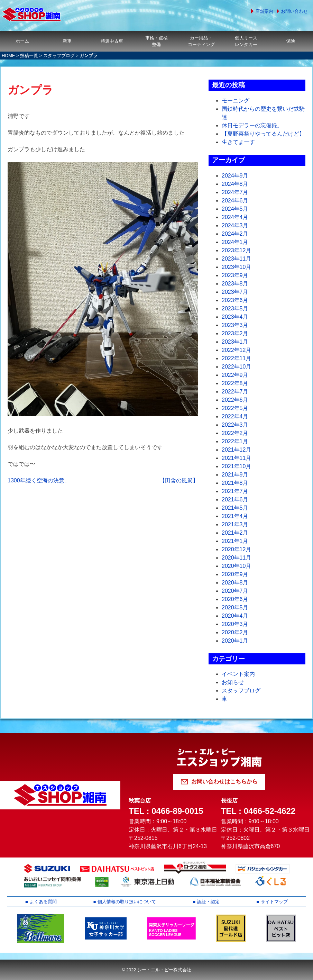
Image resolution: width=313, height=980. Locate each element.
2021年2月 (235, 533)
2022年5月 (235, 408)
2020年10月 (236, 566)
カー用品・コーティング (201, 41)
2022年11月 (236, 358)
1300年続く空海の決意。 (39, 480)
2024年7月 (235, 192)
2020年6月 (235, 599)
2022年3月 (235, 425)
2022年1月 (235, 441)
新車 (67, 41)
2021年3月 (235, 524)
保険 (291, 41)
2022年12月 (236, 350)
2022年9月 (235, 375)
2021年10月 (236, 466)
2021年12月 (236, 450)
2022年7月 (235, 392)
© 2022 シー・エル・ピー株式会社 (156, 970)
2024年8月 (235, 184)
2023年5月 (235, 308)
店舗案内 (264, 11)
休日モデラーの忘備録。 (252, 125)
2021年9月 (235, 475)
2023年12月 (236, 250)
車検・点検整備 (156, 41)
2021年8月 (235, 483)
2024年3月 (235, 225)
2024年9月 (235, 176)
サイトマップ (274, 902)
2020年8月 (235, 583)
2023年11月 (236, 259)
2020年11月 (236, 558)
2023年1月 (235, 342)
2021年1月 (235, 541)
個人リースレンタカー (246, 41)
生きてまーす (238, 142)
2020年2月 (235, 632)
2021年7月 (235, 491)
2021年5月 (235, 508)
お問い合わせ (294, 11)
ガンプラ (30, 90)
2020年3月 (235, 624)
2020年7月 (235, 591)
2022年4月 (235, 416)
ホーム (22, 41)
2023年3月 (235, 325)
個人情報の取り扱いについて (127, 902)
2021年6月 (235, 500)
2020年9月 (235, 574)
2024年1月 (235, 242)
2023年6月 (235, 300)
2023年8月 (235, 284)
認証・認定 (208, 902)
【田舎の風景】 (179, 480)
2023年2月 (235, 333)
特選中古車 (112, 41)
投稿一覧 (29, 56)
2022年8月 (235, 383)
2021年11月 (236, 458)
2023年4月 (235, 317)
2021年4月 (235, 516)
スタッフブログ (59, 56)
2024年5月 (235, 209)
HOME (8, 56)
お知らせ (233, 682)
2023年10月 (236, 267)
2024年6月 (235, 201)
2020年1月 (235, 641)
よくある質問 (43, 902)
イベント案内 (238, 674)
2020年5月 (235, 607)
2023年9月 (235, 275)
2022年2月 (235, 433)
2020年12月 (236, 549)
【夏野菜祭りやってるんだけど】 (263, 134)
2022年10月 (236, 367)
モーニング (236, 101)
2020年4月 (235, 616)
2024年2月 (235, 234)
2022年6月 (235, 400)
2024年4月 (235, 217)
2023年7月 (235, 292)
